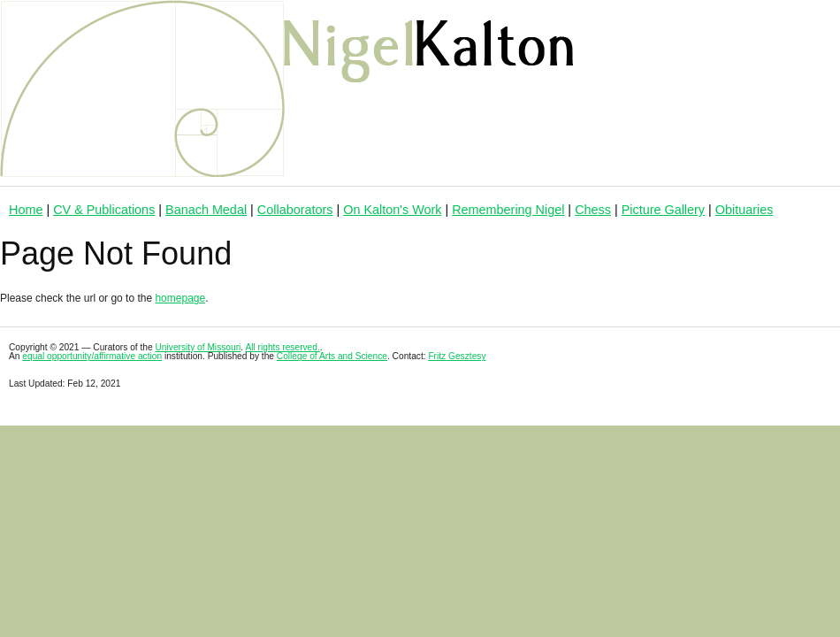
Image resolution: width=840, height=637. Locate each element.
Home (26, 210)
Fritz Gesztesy (457, 356)
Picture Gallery (663, 210)
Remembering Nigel (508, 210)
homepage (180, 298)
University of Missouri (199, 347)
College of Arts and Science (332, 356)
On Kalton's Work (392, 210)
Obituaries (745, 210)
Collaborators (295, 210)
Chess (593, 210)
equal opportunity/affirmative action (92, 356)
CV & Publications (104, 210)
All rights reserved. (282, 347)
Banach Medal (206, 210)
